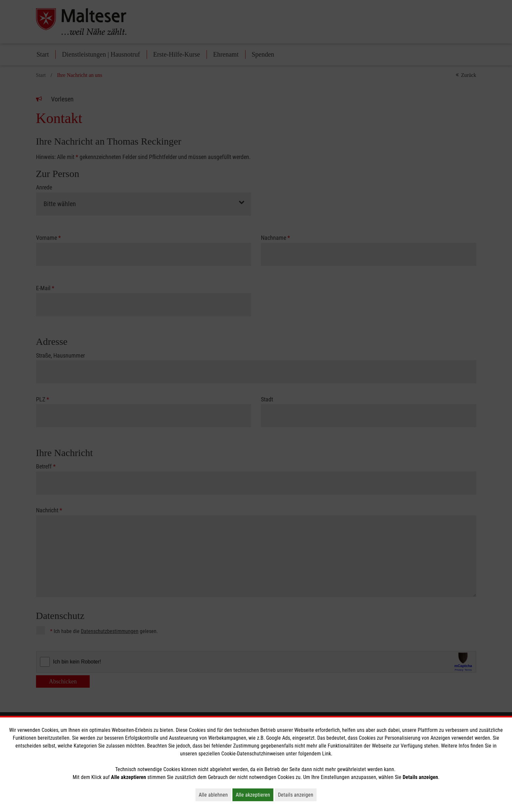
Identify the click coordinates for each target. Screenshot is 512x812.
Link (327, 754)
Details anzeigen (297, 795)
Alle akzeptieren (255, 795)
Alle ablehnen (215, 795)
